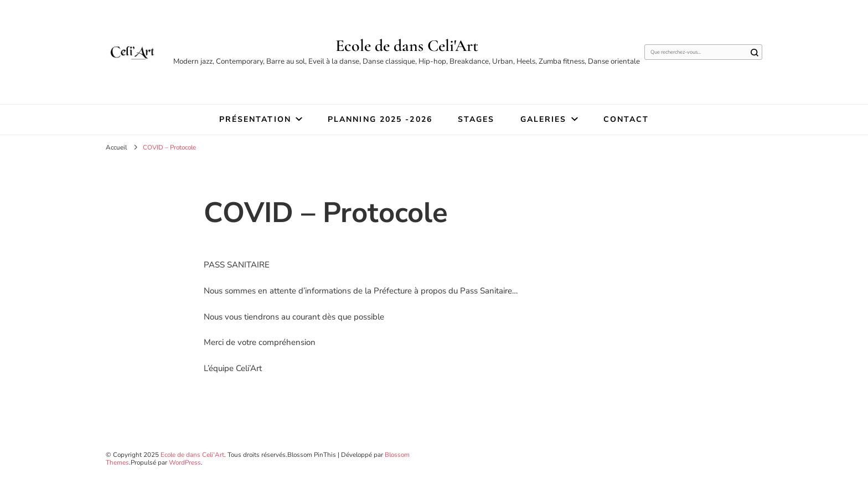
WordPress (185, 462)
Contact (626, 119)
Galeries (544, 119)
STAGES (476, 119)
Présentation (255, 119)
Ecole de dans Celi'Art (407, 46)
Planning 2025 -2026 (380, 119)
